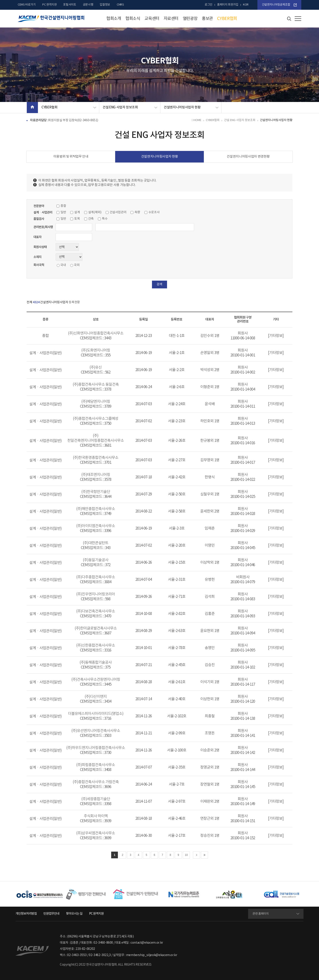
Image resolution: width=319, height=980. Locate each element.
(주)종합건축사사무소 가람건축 (96, 782)
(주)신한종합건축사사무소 (96, 646)
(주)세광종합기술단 (96, 799)
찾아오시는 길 (74, 914)
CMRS (120, 5)
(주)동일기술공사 (96, 560)
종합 (63, 206)
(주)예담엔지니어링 (96, 402)
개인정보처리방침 (26, 914)
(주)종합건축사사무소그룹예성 (96, 419)
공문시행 (88, 5)
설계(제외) (95, 212)
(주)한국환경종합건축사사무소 (96, 458)
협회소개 (114, 19)
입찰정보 (105, 5)
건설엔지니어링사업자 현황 (182, 107)
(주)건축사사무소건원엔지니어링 (96, 680)
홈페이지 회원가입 (228, 5)
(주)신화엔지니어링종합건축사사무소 (96, 333)
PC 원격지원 (50, 5)
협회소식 (133, 19)
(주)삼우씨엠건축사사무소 (96, 833)
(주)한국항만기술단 (96, 492)
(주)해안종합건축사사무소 (96, 509)
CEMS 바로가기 (27, 5)
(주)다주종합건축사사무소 (96, 577)
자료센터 (171, 19)
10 (186, 855)
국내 (63, 265)
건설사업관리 (118, 212)
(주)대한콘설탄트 (96, 543)
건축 (91, 219)
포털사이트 (70, 5)
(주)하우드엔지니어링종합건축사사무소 (96, 748)
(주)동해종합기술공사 (96, 663)
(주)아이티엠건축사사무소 (96, 526)
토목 (77, 219)
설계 (77, 212)
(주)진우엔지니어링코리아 (96, 594)
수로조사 (154, 212)
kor (246, 5)
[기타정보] (276, 336)
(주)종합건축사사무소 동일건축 (96, 385)
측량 (137, 212)
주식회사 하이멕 (96, 816)
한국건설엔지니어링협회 (51, 19)
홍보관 (207, 19)
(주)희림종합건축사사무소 (96, 765)
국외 (77, 265)
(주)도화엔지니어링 (96, 350)
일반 (63, 212)
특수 (105, 219)
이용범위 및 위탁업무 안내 (71, 157)
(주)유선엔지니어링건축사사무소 (96, 731)
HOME (196, 120)
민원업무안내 (51, 914)
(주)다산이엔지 (96, 697)
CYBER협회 (227, 19)
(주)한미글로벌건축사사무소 (96, 628)
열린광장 (190, 19)
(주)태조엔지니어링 (96, 475)
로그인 (209, 5)
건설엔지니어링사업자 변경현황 (248, 157)
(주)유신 (96, 368)
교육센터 (152, 19)
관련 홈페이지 (261, 914)
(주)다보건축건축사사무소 (96, 611)
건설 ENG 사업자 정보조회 (120, 107)
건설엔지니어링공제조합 (276, 5)
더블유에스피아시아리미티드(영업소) (96, 714)
